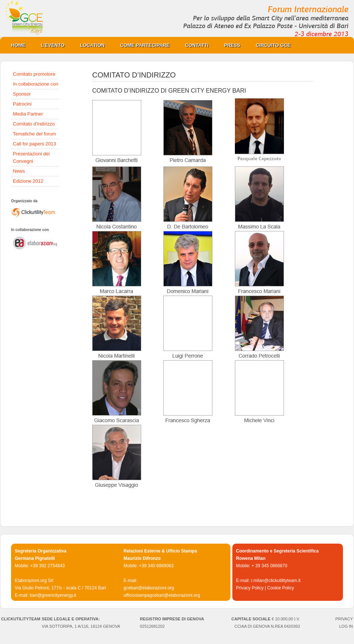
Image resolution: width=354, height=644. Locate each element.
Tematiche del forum (34, 134)
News (19, 171)
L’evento (53, 45)
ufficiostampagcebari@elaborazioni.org (162, 595)
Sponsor (22, 94)
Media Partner (28, 114)
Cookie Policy (280, 588)
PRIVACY (344, 619)
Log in (346, 626)
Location (89, 45)
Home (18, 45)
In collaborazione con (36, 84)
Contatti (197, 45)
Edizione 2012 (28, 181)
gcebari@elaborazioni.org (149, 588)
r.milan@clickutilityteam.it (276, 581)
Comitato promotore (34, 74)
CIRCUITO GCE (270, 45)
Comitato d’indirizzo (34, 124)
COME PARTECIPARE (141, 45)
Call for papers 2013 (34, 144)
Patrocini (22, 104)
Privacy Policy (250, 588)
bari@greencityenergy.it (53, 595)
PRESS (229, 45)
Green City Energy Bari (177, 18)
